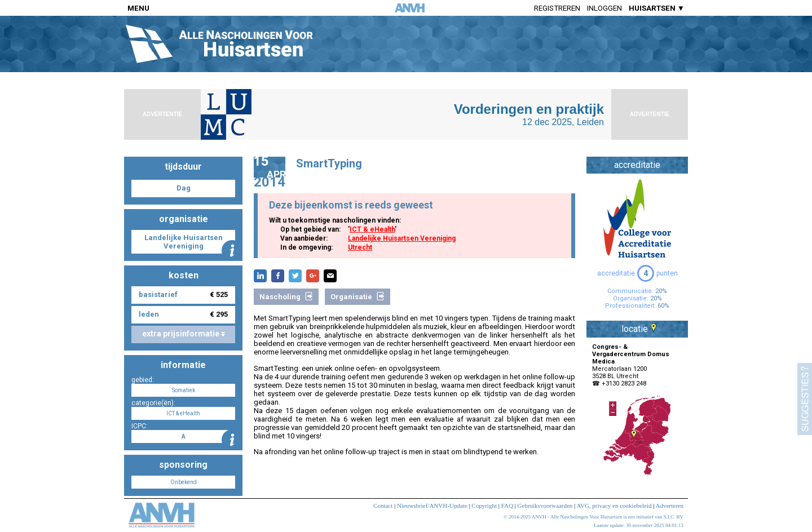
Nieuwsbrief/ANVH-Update (432, 506)
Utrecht (360, 247)
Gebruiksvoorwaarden (545, 506)
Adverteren (670, 506)
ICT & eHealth (372, 229)
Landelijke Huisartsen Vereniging (402, 238)
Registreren (557, 8)
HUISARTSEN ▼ (657, 8)
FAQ (507, 506)
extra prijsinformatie (184, 334)
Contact (383, 506)
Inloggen (604, 8)
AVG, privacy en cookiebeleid (614, 506)
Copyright (484, 506)
